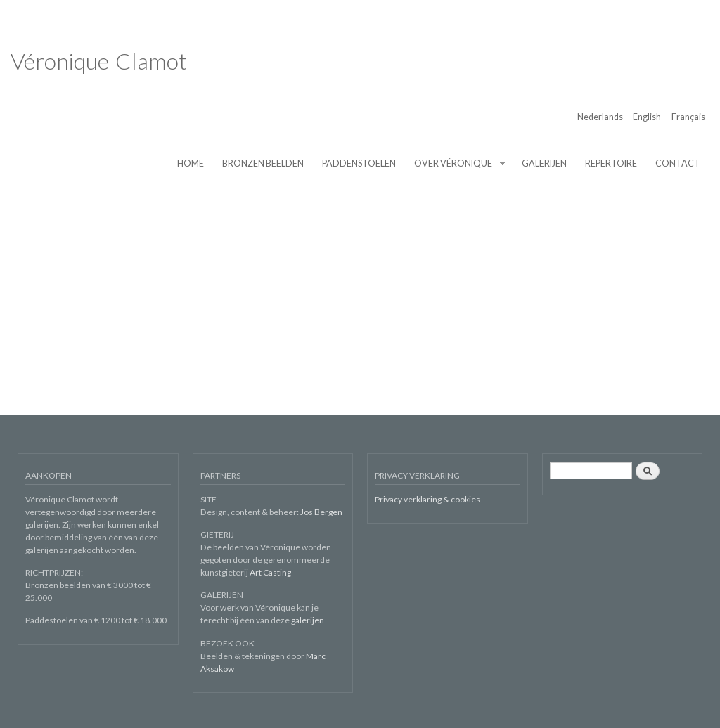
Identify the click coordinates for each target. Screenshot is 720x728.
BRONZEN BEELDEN (263, 163)
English (647, 117)
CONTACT (678, 163)
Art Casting (270, 572)
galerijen (308, 620)
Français (688, 117)
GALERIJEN (544, 163)
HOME (191, 163)
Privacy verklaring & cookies (427, 499)
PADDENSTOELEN (359, 163)
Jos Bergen (321, 512)
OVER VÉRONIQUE (456, 164)
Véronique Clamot (99, 61)
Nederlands (600, 117)
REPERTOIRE (611, 163)
